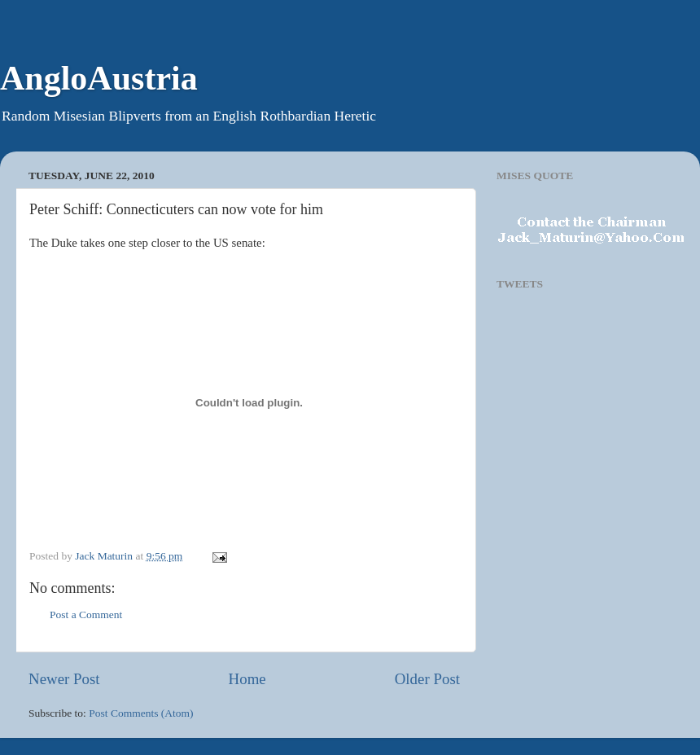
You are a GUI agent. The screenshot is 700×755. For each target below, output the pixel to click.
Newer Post (64, 679)
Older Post (427, 679)
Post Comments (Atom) (141, 713)
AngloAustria (99, 78)
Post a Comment (86, 615)
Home (247, 679)
